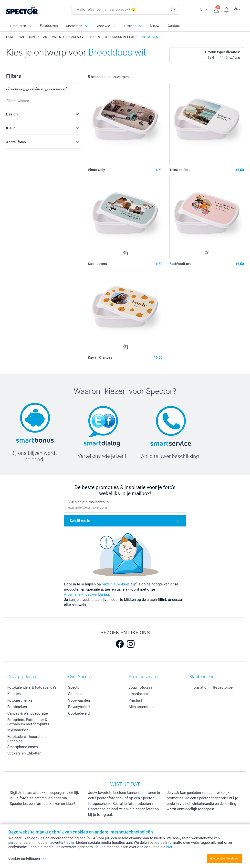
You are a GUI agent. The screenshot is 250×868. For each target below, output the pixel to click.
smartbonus (138, 694)
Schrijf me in (80, 521)
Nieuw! (155, 26)
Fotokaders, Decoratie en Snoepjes (28, 739)
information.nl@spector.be (211, 687)
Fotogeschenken (21, 700)
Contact (174, 26)
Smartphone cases (23, 747)
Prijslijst (135, 700)
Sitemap (75, 694)
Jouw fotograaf (141, 687)
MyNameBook (19, 730)
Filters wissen (18, 101)
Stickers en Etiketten (24, 753)
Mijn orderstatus (142, 707)
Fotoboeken (49, 26)
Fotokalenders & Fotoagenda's (32, 687)
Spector (74, 687)
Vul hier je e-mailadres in (89, 502)
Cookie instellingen (26, 858)
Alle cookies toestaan (224, 858)
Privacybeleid (79, 707)
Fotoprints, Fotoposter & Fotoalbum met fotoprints (28, 722)
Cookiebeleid (79, 713)
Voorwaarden (79, 700)
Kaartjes (14, 694)
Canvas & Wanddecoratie (28, 713)
